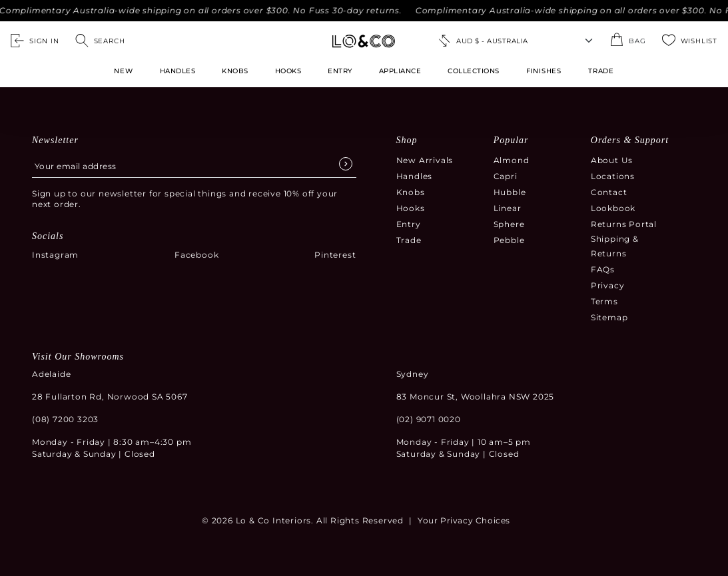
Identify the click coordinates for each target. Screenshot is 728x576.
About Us (612, 160)
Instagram (55, 255)
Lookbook (613, 208)
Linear (508, 208)
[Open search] (100, 41)
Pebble (509, 240)
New (123, 71)
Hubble (510, 192)
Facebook (196, 255)
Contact (609, 192)
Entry (340, 71)
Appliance (400, 71)
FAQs (603, 269)
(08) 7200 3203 (65, 419)
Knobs (235, 71)
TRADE (601, 71)
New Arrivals (425, 160)
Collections (474, 71)
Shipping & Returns (615, 246)
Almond (512, 160)
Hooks (288, 71)
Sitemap (609, 317)
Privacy (608, 285)
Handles (178, 71)
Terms (604, 301)
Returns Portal (624, 224)
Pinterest (335, 255)
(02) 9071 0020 (429, 419)
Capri (506, 176)
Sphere (509, 224)
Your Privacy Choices (464, 520)
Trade (409, 240)
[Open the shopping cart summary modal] (628, 41)
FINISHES (544, 71)
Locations (613, 176)
